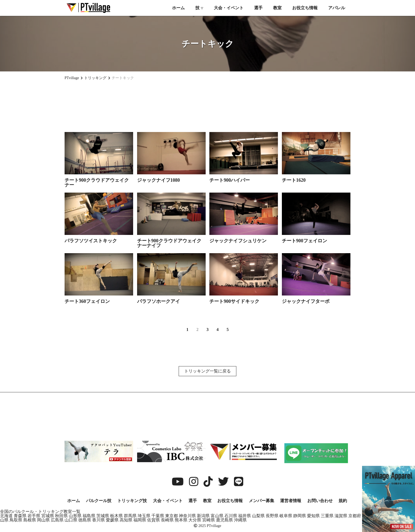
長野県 (272, 516)
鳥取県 (16, 520)
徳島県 (85, 520)
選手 (258, 8)
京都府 (355, 516)
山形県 (75, 516)
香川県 (98, 520)
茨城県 (103, 516)
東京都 (172, 516)
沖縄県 (240, 520)
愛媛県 (112, 520)
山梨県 (258, 516)
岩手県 (34, 516)
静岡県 (300, 516)
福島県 (89, 516)
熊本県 (181, 520)
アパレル (337, 8)
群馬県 (130, 516)
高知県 (126, 520)
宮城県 (48, 516)
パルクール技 (99, 501)
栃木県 (116, 516)
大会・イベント (229, 8)
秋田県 (61, 516)
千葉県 (158, 516)
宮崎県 (209, 520)
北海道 (6, 516)
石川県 (231, 516)
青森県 (20, 516)
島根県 (30, 520)
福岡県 (140, 520)
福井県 (245, 516)
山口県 (71, 520)
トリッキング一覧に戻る (207, 371)
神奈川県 (187, 516)
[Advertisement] (207, 103)
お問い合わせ (320, 501)
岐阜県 (286, 516)
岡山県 (43, 520)
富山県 (217, 516)
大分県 (195, 520)
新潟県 (203, 516)
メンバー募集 (261, 501)
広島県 (57, 520)
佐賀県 (154, 520)
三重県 (327, 516)
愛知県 (313, 516)
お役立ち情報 (305, 8)
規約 (343, 501)
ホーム (178, 8)
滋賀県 (341, 516)
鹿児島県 (224, 520)
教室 (277, 8)
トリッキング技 (132, 501)
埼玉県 (144, 516)
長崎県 (167, 520)
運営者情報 (291, 501)
